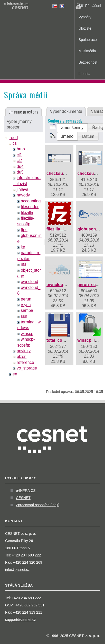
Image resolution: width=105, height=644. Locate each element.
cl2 (19, 161)
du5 (20, 172)
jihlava (22, 189)
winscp (27, 334)
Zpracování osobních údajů (38, 505)
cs (15, 143)
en (15, 374)
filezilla (27, 213)
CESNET (23, 498)
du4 (20, 166)
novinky (24, 351)
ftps (24, 230)
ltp (23, 247)
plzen (22, 357)
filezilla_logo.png (63, 229)
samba (27, 310)
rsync (26, 305)
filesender (30, 207)
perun (26, 299)
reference (25, 362)
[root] (13, 138)
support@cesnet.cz (21, 620)
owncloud (30, 282)
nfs (23, 264)
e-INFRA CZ (26, 491)
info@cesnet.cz (17, 570)
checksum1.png (62, 173)
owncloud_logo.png (66, 285)
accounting (31, 201)
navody (23, 195)
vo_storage (27, 368)
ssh (24, 316)
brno (21, 149)
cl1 (19, 155)
